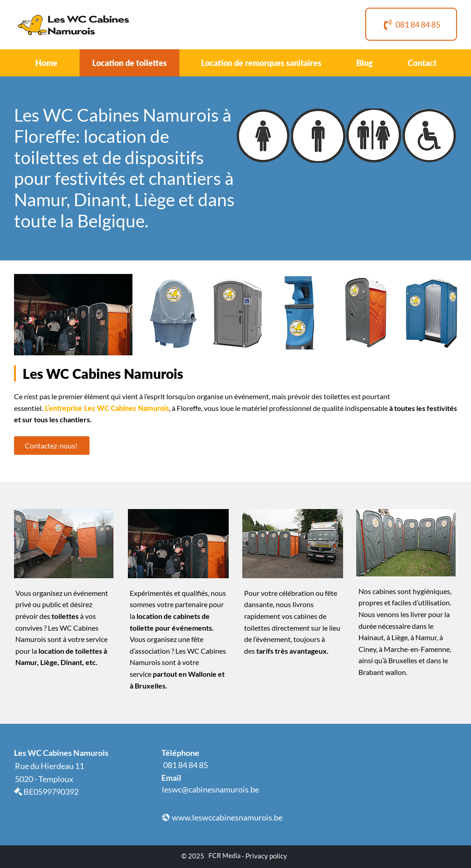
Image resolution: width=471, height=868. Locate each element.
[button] (263, 136)
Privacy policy (266, 856)
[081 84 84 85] (411, 24)
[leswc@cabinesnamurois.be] (211, 789)
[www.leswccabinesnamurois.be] (222, 817)
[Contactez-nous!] (52, 446)
